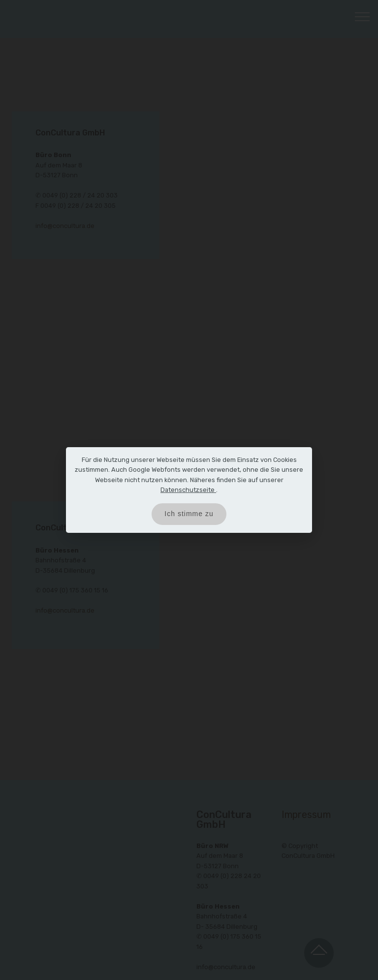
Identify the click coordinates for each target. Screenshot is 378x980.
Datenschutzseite (188, 490)
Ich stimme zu (189, 514)
